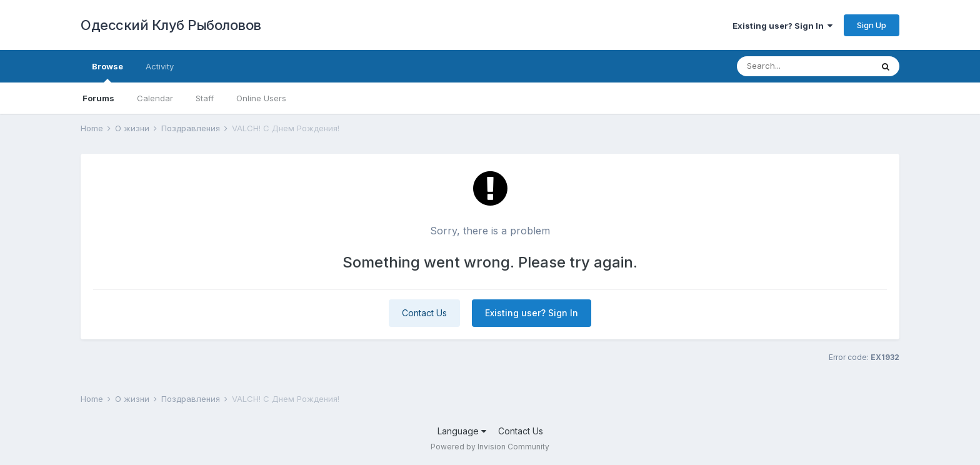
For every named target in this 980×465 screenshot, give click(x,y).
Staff (205, 98)
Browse (107, 72)
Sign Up (872, 25)
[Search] (804, 66)
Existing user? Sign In (782, 26)
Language (462, 431)
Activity (160, 66)
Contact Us (424, 313)
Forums (98, 98)
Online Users (261, 98)
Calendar (155, 98)
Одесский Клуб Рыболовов (171, 25)
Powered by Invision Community (490, 447)
